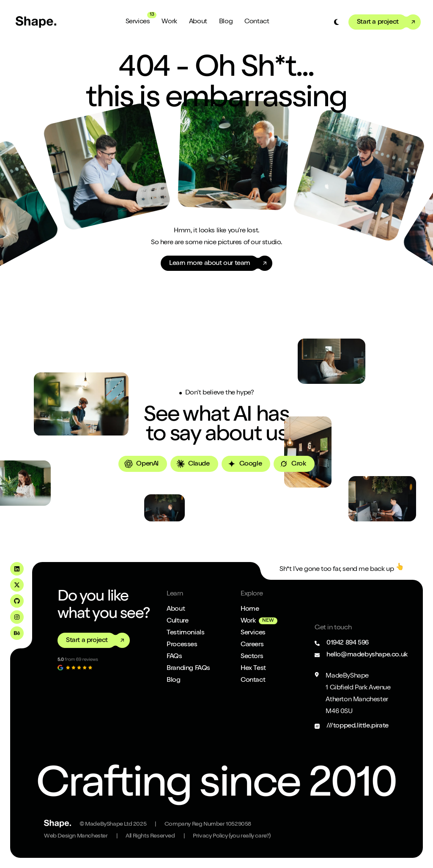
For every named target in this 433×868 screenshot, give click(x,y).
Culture (177, 621)
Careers (252, 645)
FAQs (174, 657)
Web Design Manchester (76, 836)
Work (169, 22)
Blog (226, 22)
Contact (257, 22)
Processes (182, 645)
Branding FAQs (188, 669)
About (198, 22)
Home (250, 609)
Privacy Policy (232, 836)
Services (138, 22)
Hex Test (253, 669)
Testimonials (185, 633)
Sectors (252, 657)
